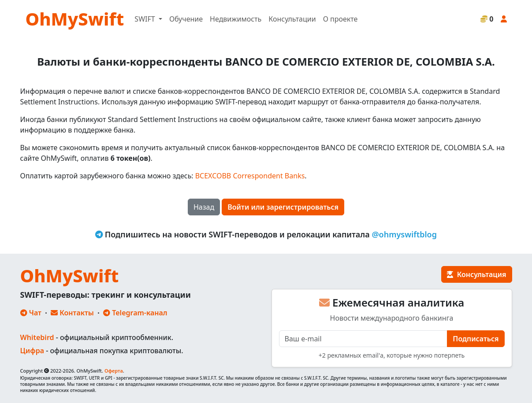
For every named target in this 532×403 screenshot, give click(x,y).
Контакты (72, 313)
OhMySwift (75, 19)
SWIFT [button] (145, 19)
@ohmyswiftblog (404, 234)
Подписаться (476, 339)
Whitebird (37, 337)
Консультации (292, 19)
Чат (31, 313)
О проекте (340, 19)
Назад (204, 207)
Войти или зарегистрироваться (283, 207)
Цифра (32, 351)
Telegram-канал (135, 313)
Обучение (186, 19)
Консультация (476, 274)
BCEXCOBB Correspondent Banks (250, 176)
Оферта (114, 371)
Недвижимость (236, 19)
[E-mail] (363, 339)
